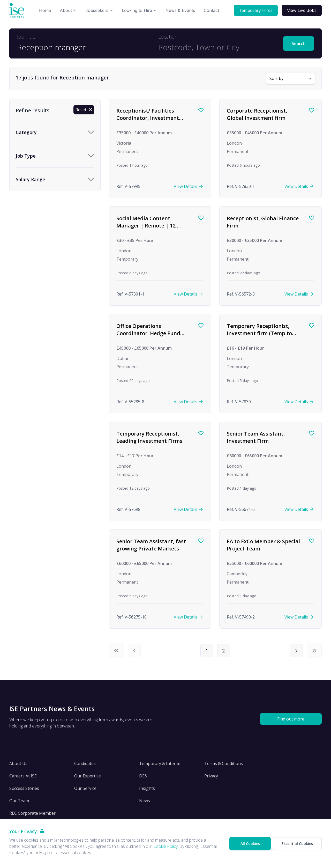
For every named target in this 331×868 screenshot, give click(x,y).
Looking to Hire (139, 10)
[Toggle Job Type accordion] (55, 156)
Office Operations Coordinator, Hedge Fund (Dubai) (148, 333)
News (145, 803)
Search (299, 43)
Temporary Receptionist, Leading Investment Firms (149, 437)
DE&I (144, 778)
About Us (18, 766)
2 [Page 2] (225, 652)
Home (45, 10)
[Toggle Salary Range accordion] (55, 179)
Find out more (291, 721)
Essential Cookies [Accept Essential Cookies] (297, 844)
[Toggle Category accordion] (55, 132)
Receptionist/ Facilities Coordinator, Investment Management (148, 118)
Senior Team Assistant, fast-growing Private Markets (152, 545)
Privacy (211, 778)
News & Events (180, 10)
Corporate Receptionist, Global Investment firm (257, 114)
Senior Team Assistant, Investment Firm (256, 437)
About (68, 10)
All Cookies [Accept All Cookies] (250, 844)
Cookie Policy (165, 846)
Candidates (85, 766)
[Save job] (201, 110)
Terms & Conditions (224, 766)
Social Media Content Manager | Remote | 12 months (146, 225)
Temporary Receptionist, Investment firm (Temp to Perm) (259, 333)
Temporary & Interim (160, 766)
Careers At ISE (23, 778)
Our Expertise (88, 778)
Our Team (19, 803)
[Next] (295, 652)
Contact (211, 10)
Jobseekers (99, 10)
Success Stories (24, 790)
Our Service (85, 790)
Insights (147, 790)
